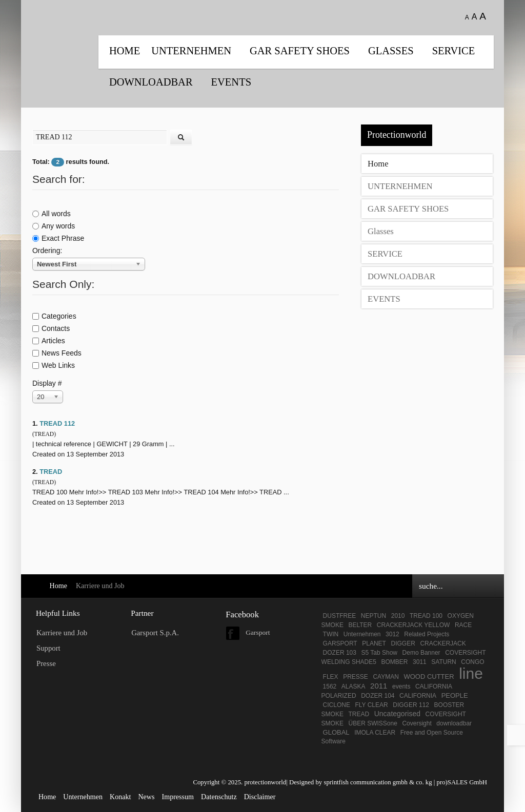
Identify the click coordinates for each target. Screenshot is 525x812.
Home (125, 51)
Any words (54, 226)
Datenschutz (219, 797)
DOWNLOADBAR (151, 82)
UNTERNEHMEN (191, 51)
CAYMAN (386, 677)
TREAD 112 (57, 423)
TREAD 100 (426, 616)
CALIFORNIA (418, 696)
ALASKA (354, 686)
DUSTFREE (340, 616)
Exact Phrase (58, 238)
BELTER (360, 625)
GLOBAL (336, 732)
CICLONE (337, 705)
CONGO (472, 662)
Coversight (417, 723)
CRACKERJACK (443, 643)
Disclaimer (260, 797)
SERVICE (454, 51)
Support (48, 648)
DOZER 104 (378, 696)
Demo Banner (421, 653)
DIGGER (403, 643)
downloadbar (454, 723)
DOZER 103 (340, 653)
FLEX (331, 677)
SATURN (443, 662)
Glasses (391, 51)
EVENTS (231, 82)
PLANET (374, 643)
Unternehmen (362, 634)
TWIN (331, 634)
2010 (398, 616)
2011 (379, 686)
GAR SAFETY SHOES (300, 51)
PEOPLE (455, 695)
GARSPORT (340, 643)
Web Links (54, 365)
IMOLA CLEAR (375, 733)
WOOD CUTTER (429, 676)
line (471, 673)
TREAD (51, 472)
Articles (49, 341)
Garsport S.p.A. (155, 633)
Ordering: (47, 251)
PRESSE (356, 677)
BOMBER (394, 662)
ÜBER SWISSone (372, 723)
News (146, 797)
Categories (54, 316)
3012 (392, 634)
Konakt (120, 797)
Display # (47, 383)
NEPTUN (373, 616)
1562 (330, 686)
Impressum (178, 797)
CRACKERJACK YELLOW (413, 625)
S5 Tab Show (379, 653)
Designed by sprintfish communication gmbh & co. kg (361, 782)
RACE (463, 625)
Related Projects (427, 634)
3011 (420, 662)
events (401, 686)
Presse (46, 663)
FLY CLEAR (371, 705)
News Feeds (57, 353)
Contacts (51, 328)
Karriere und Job (62, 633)
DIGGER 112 (411, 705)
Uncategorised (397, 714)
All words (52, 214)
